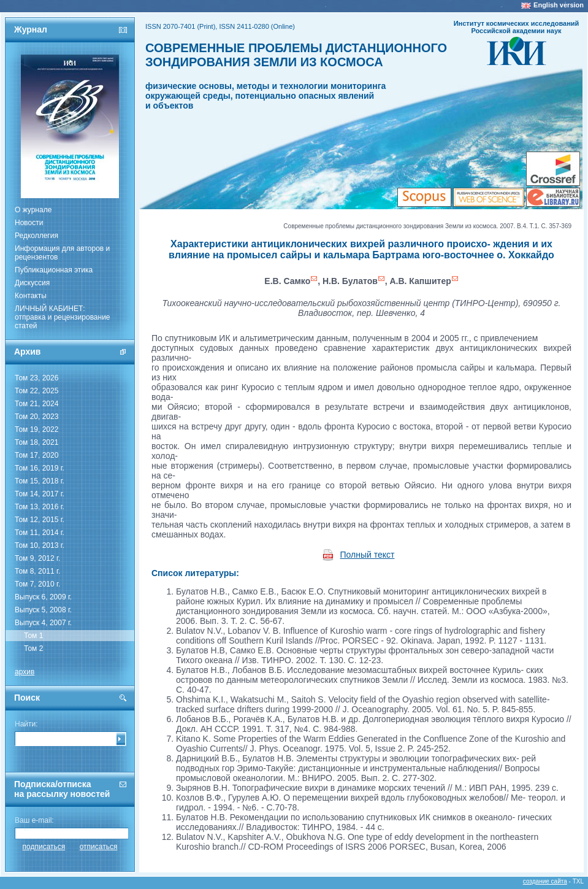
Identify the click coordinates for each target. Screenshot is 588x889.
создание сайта (545, 881)
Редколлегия (36, 236)
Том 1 (33, 636)
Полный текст (368, 555)
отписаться (99, 847)
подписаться (44, 847)
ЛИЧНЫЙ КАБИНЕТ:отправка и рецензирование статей (63, 317)
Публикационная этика (54, 270)
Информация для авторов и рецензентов (62, 253)
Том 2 (33, 648)
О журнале (33, 210)
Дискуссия (32, 283)
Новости (29, 223)
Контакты (31, 296)
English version (559, 5)
